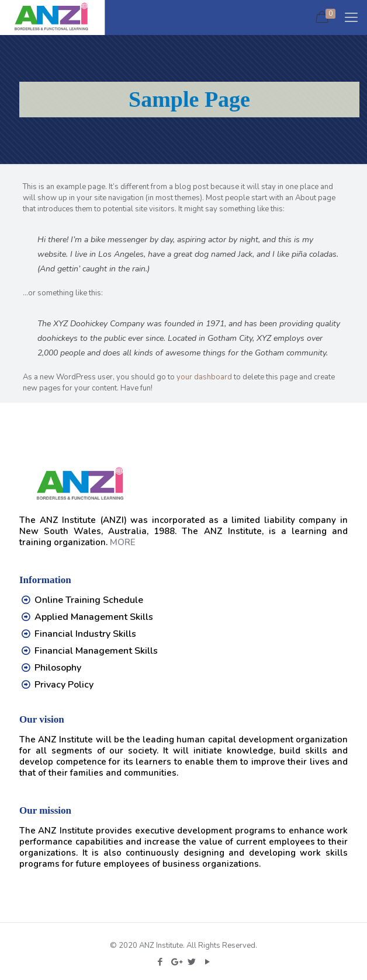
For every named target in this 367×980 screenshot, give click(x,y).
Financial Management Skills (96, 651)
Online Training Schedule (89, 600)
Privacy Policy (64, 685)
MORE (123, 542)
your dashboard (204, 377)
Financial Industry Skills (85, 634)
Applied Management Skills (94, 617)
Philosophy (58, 668)
